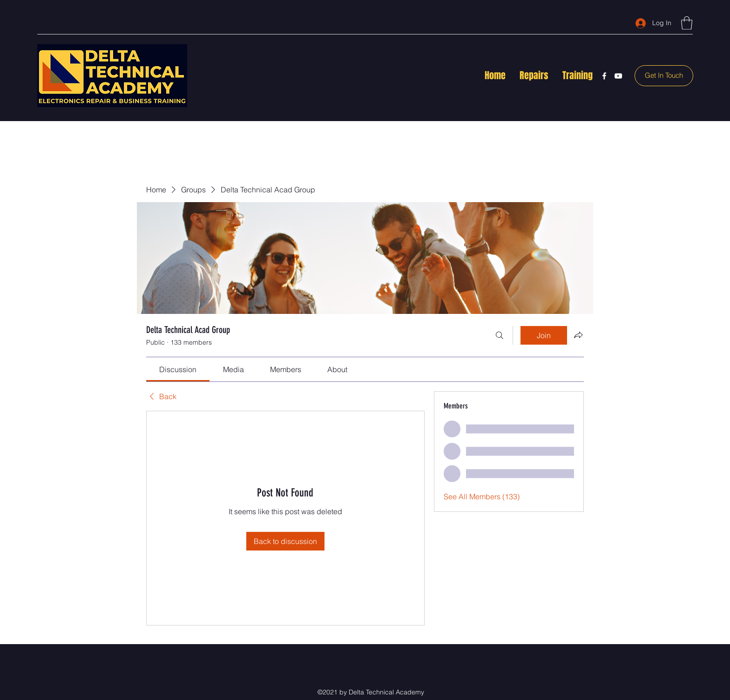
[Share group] (578, 335)
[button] (687, 23)
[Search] (500, 335)
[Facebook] (604, 76)
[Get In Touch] (664, 76)
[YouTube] (618, 76)
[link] (178, 369)
